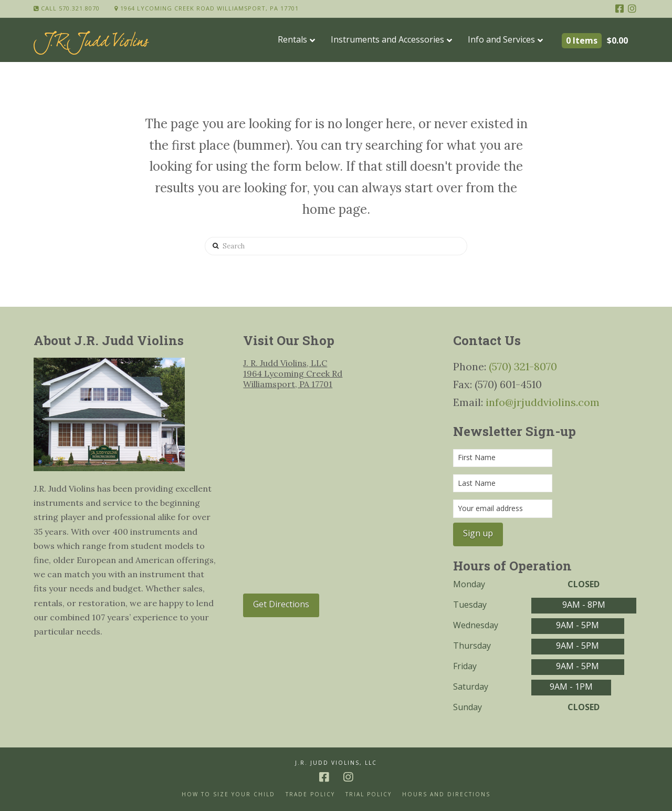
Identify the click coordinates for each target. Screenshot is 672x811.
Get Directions (281, 604)
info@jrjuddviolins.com (543, 402)
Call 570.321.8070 (67, 8)
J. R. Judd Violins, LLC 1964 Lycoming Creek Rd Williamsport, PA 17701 (293, 373)
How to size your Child (228, 794)
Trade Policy (310, 794)
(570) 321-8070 (523, 366)
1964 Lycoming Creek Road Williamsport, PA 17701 (207, 8)
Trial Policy (369, 794)
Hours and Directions (446, 794)
